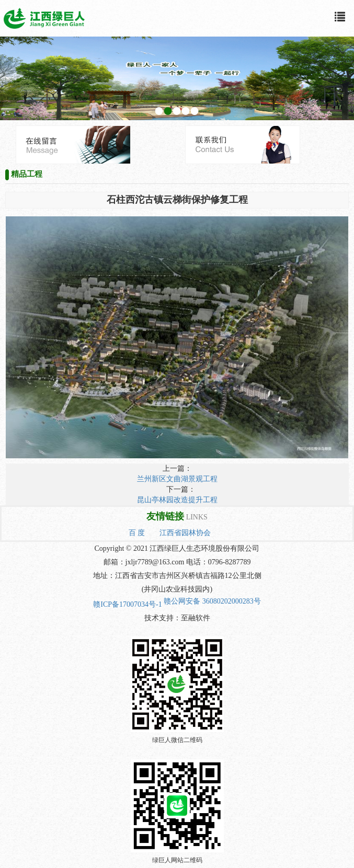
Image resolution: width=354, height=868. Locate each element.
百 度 (137, 533)
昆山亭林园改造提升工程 (177, 500)
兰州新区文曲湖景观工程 (177, 479)
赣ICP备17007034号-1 (127, 604)
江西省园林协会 (185, 533)
